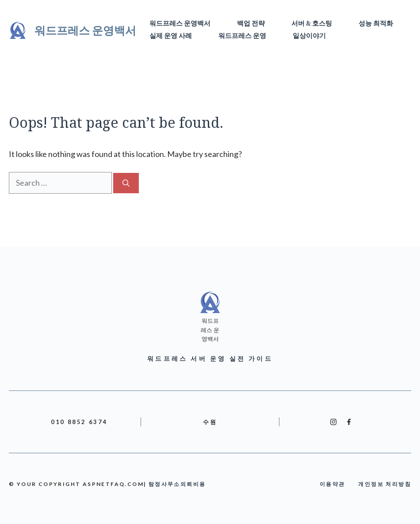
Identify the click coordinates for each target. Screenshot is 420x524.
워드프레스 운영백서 (85, 30)
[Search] (126, 183)
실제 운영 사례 (171, 36)
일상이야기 (309, 36)
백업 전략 (251, 24)
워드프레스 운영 (242, 36)
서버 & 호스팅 (312, 24)
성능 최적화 (376, 24)
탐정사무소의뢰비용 (177, 484)
